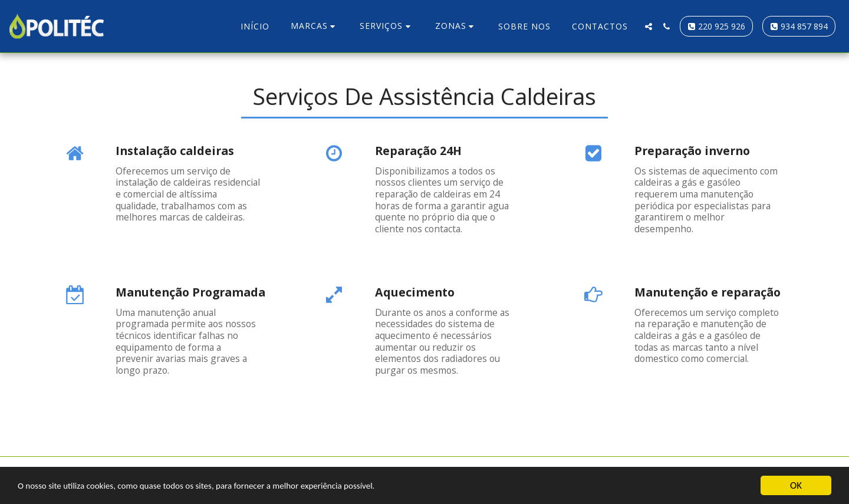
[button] (315, 26)
